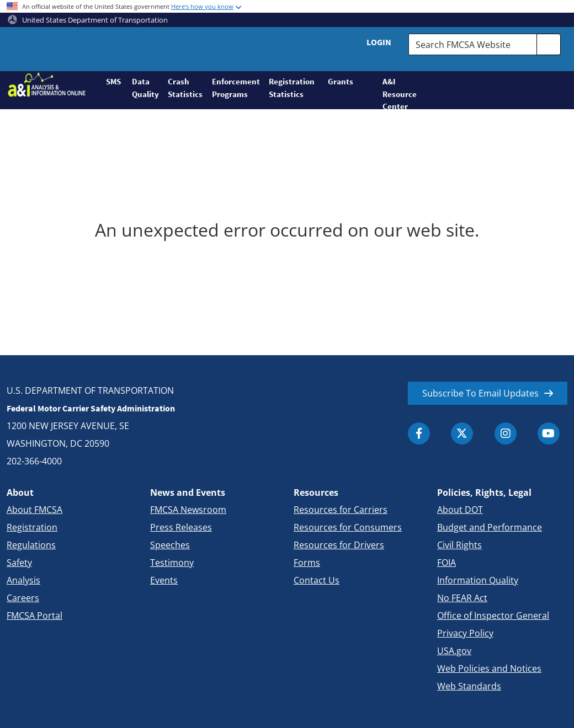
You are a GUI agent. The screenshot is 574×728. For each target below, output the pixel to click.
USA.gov (454, 651)
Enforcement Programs (236, 88)
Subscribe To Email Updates (480, 393)
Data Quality (145, 88)
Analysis (23, 580)
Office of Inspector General (493, 615)
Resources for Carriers (341, 510)
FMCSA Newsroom (188, 510)
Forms (307, 563)
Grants (341, 81)
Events (164, 580)
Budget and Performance (490, 527)
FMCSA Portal (34, 615)
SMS (113, 81)
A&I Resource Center (395, 93)
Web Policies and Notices (489, 668)
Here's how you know (202, 6)
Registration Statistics (292, 88)
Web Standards (469, 686)
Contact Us (317, 580)
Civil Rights (459, 545)
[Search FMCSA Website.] (473, 44)
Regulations (31, 545)
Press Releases (181, 527)
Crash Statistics (185, 88)
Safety (19, 563)
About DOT (460, 510)
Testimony (172, 563)
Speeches (170, 545)
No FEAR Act (462, 598)
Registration (32, 527)
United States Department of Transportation (88, 20)
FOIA (447, 563)
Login (379, 42)
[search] (549, 44)
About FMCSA (34, 510)
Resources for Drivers (339, 545)
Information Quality (478, 580)
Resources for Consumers (348, 527)
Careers (23, 598)
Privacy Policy (465, 633)
